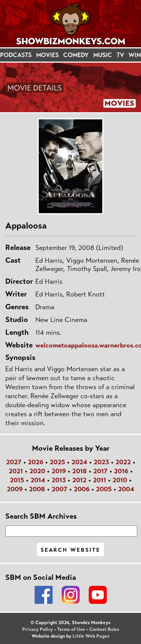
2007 (59, 489)
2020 (37, 471)
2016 (121, 471)
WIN (135, 55)
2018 (80, 471)
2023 (101, 462)
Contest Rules (104, 629)
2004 (126, 489)
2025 (57, 462)
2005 (104, 489)
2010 (120, 480)
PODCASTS (16, 55)
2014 (38, 480)
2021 (16, 471)
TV (120, 55)
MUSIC (103, 55)
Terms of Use (71, 629)
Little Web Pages (91, 636)
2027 (14, 462)
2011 (99, 480)
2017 (100, 471)
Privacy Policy (38, 629)
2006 (82, 489)
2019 (59, 471)
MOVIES (47, 55)
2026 (36, 462)
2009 (15, 489)
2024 (79, 462)
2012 (79, 480)
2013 (59, 480)
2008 (37, 489)
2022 (123, 462)
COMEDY (76, 55)
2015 (17, 480)
